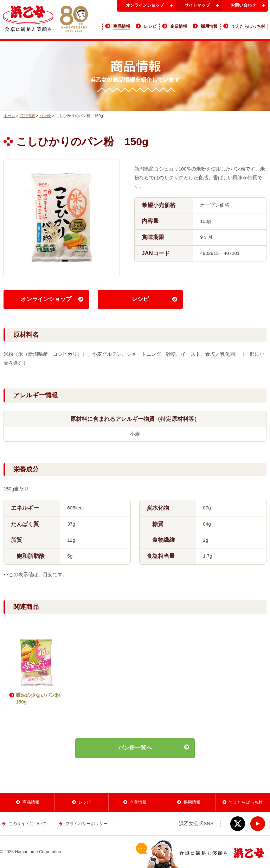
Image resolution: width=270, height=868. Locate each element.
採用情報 (192, 802)
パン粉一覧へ (135, 748)
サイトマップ (197, 5)
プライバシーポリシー (86, 824)
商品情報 (27, 116)
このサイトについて (27, 824)
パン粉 (45, 116)
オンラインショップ (145, 5)
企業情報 (138, 802)
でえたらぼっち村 (246, 802)
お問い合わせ (243, 5)
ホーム (9, 116)
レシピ (140, 299)
